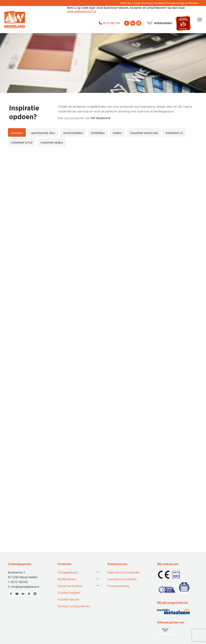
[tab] (17, 132)
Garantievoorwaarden (122, 579)
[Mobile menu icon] (200, 20)
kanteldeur (98, 132)
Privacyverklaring (118, 585)
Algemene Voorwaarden (124, 572)
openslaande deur (43, 132)
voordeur (17, 132)
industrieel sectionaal (144, 132)
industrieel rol (174, 132)
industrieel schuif (22, 142)
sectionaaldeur (73, 132)
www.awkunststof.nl (82, 11)
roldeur (117, 132)
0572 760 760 (111, 23)
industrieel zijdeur (52, 142)
